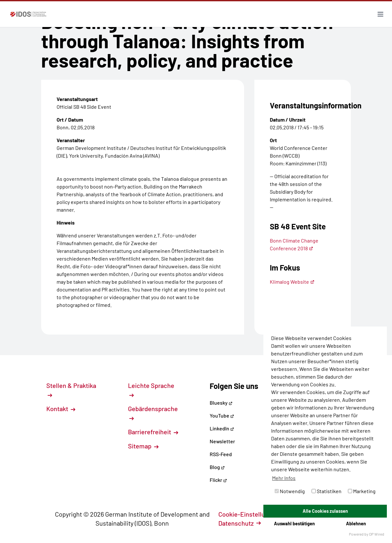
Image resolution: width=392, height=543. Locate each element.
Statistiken (327, 491)
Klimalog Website (292, 282)
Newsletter (222, 441)
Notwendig (290, 491)
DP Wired (377, 534)
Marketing (362, 491)
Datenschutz (240, 523)
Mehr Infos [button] (284, 478)
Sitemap (143, 446)
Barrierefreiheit (153, 432)
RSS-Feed (221, 454)
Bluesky (221, 403)
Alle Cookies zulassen (325, 511)
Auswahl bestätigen (294, 524)
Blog (217, 467)
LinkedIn (222, 428)
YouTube (222, 415)
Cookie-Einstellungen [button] (252, 514)
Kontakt (61, 409)
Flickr (218, 480)
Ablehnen (356, 524)
